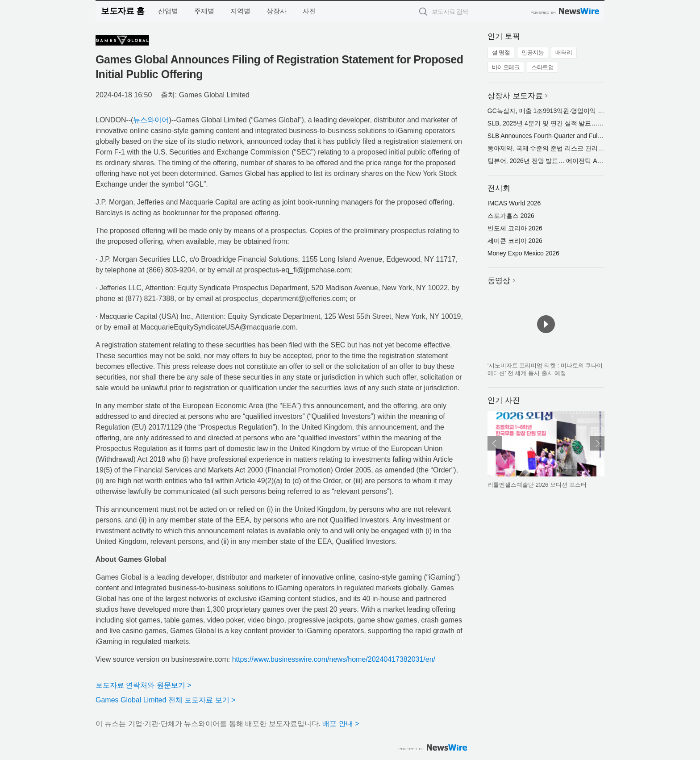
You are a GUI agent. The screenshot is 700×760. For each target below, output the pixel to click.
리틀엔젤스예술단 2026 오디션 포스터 (537, 485)
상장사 (277, 11)
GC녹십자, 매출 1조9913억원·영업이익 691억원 (554, 111)
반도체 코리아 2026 (515, 228)
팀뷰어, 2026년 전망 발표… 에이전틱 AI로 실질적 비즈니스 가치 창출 (584, 161)
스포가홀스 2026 (511, 216)
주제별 (204, 11)
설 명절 (501, 52)
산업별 (168, 11)
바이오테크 (506, 67)
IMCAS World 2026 (514, 203)
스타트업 (542, 67)
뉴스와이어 (151, 120)
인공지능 (533, 52)
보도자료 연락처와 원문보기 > (144, 685)
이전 (495, 443)
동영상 (499, 281)
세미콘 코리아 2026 (515, 241)
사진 (309, 11)
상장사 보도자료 (515, 96)
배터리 (564, 52)
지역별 (240, 11)
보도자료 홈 (123, 11)
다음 (597, 443)
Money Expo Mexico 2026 (523, 253)
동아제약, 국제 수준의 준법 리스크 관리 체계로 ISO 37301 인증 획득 (583, 148)
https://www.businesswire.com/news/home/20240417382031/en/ (334, 659)
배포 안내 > (341, 724)
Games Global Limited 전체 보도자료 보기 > (165, 700)
